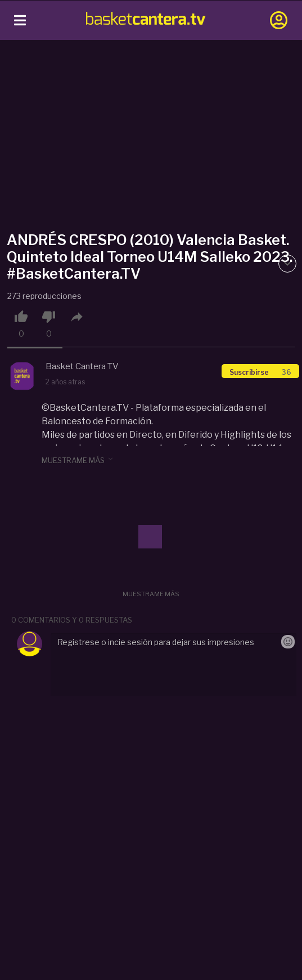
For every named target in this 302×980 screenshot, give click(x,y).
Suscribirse (260, 372)
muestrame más (78, 460)
